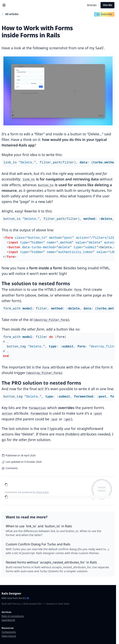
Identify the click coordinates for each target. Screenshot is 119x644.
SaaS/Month (8, 620)
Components (9, 632)
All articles (10, 14)
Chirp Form (42, 492)
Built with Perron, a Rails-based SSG (21, 604)
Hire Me (107, 5)
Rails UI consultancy (13, 616)
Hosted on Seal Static (58, 604)
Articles (92, 5)
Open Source (9, 636)
